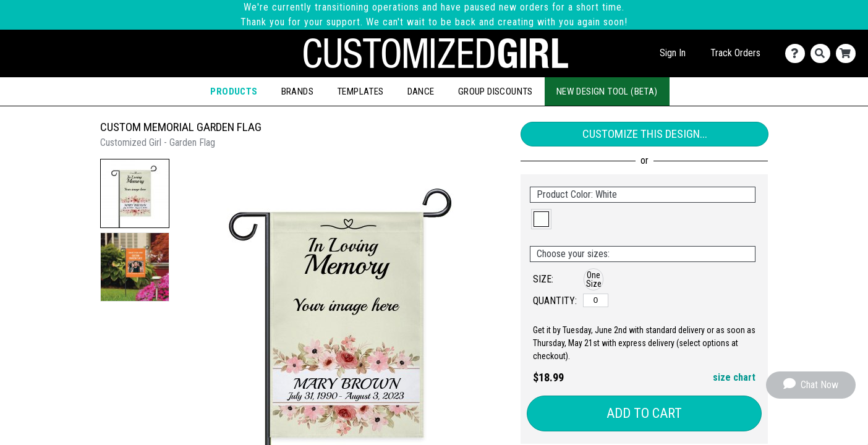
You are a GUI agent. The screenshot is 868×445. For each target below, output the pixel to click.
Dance (421, 91)
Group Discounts (496, 91)
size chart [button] (734, 377)
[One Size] (596, 300)
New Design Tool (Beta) (607, 91)
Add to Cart (644, 413)
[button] (135, 193)
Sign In (673, 53)
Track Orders (735, 53)
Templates (360, 91)
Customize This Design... (645, 134)
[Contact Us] (798, 53)
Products (234, 91)
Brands (297, 91)
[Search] (823, 53)
